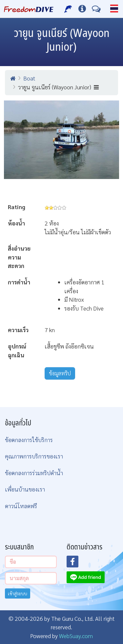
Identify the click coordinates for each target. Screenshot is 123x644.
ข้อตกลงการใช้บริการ (29, 440)
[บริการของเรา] (68, 9)
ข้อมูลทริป (60, 373)
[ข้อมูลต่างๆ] (82, 9)
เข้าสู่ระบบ (18, 593)
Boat (29, 78)
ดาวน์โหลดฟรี (21, 506)
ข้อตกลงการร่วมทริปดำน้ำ (34, 473)
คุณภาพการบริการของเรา (34, 456)
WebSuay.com (76, 636)
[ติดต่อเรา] (96, 9)
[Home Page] (29, 9)
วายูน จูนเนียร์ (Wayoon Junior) (58, 87)
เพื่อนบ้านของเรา (25, 489)
